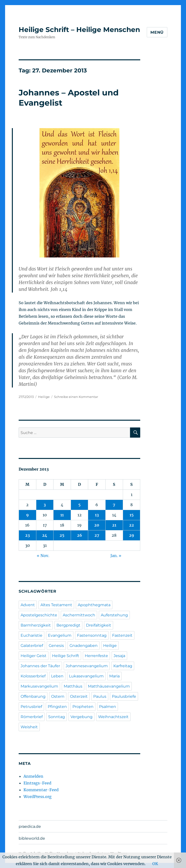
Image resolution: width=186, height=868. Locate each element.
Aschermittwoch (79, 615)
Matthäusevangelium (109, 686)
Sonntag (57, 717)
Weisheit (29, 727)
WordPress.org (38, 797)
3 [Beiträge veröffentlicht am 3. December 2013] (45, 505)
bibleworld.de (32, 838)
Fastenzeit (122, 635)
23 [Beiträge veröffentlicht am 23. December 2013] (27, 535)
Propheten (83, 707)
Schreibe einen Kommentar (76, 397)
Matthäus (73, 686)
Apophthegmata (94, 605)
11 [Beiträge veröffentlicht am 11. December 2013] (62, 515)
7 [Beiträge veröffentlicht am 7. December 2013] (114, 505)
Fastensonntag (92, 635)
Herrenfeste (96, 656)
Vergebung (81, 717)
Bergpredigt (68, 625)
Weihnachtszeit (113, 717)
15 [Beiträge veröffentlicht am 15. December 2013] (132, 515)
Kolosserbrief (33, 676)
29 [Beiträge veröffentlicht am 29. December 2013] (132, 535)
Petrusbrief (31, 707)
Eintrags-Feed (37, 783)
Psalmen (108, 707)
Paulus (100, 696)
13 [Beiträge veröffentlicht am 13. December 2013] (97, 515)
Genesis (56, 646)
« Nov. (43, 556)
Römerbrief (32, 717)
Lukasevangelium (86, 676)
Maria (114, 676)
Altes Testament (56, 605)
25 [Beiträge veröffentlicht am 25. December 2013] (62, 535)
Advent (28, 605)
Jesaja (119, 656)
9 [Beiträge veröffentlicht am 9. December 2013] (27, 515)
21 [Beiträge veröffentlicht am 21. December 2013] (114, 525)
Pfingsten (57, 707)
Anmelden (33, 776)
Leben (57, 676)
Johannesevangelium (87, 666)
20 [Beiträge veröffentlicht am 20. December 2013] (97, 525)
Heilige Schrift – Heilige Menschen (79, 30)
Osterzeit (79, 696)
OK (155, 864)
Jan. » (116, 556)
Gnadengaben (84, 646)
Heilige (44, 397)
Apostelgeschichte (39, 615)
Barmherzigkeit (36, 625)
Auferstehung (114, 615)
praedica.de (30, 826)
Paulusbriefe (124, 696)
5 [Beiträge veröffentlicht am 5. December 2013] (79, 505)
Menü (157, 32)
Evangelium (60, 635)
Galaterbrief (32, 646)
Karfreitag (123, 666)
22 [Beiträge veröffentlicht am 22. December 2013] (132, 525)
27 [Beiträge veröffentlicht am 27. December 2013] (97, 535)
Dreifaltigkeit (99, 625)
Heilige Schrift (66, 656)
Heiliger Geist (34, 656)
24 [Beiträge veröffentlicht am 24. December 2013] (45, 535)
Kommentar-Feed (41, 790)
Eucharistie (31, 635)
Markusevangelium (39, 686)
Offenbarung (33, 696)
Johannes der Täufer (40, 666)
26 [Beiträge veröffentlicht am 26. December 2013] (80, 535)
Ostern (58, 696)
